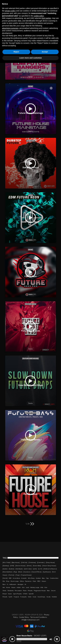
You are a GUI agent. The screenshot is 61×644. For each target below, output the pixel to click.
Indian (19, 587)
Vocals (48, 597)
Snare (10, 594)
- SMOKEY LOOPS (31, 636)
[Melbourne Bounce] (50, 569)
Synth (10, 597)
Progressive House (40, 591)
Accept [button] (45, 52)
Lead (27, 587)
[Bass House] (16, 562)
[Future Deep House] (30, 359)
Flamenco (28, 581)
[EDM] (30, 86)
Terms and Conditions (38, 617)
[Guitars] (11, 569)
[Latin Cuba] (28, 569)
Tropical (16, 597)
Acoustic (24, 578)
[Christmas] (32, 562)
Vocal (34, 597)
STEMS (25, 594)
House (13, 587)
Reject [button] (16, 52)
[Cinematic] (41, 562)
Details (31, 77)
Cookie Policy (24, 617)
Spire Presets (17, 594)
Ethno (22, 581)
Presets (30, 591)
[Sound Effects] (36, 572)
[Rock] (20, 572)
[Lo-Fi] (40, 569)
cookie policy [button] (39, 16)
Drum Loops (15, 581)
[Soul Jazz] (27, 572)
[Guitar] (5, 569)
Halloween (13, 584)
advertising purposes (10, 28)
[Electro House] (20, 566)
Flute (34, 581)
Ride (48, 591)
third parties (46, 18)
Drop (8, 581)
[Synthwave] (47, 572)
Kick (23, 587)
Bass (43, 578)
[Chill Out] (24, 562)
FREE (39, 581)
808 (10, 578)
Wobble (54, 597)
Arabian (38, 578)
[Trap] (17, 575)
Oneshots (11, 591)
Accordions (16, 578)
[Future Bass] (30, 304)
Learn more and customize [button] (30, 58)
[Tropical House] (26, 575)
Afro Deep (31, 578)
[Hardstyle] (19, 569)
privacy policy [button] (10, 11)
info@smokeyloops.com (30, 620)
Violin (30, 597)
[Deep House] (50, 562)
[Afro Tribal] (6, 562)
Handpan (20, 584)
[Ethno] (29, 566)
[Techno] (11, 575)
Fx (7, 584)
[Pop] (15, 572)
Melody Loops (35, 587)
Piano (25, 591)
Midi (42, 587)
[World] (5, 578)
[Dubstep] (31, 141)
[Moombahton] (7, 572)
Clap (47, 578)
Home (8, 587)
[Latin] (35, 569)
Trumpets (23, 597)
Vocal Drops (41, 597)
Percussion (18, 591)
